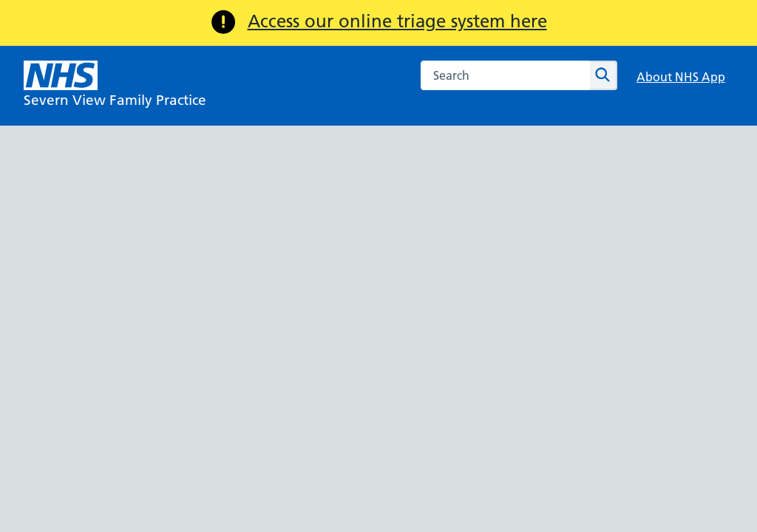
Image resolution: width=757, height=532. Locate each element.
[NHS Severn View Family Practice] (115, 86)
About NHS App (681, 77)
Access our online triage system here (397, 21)
